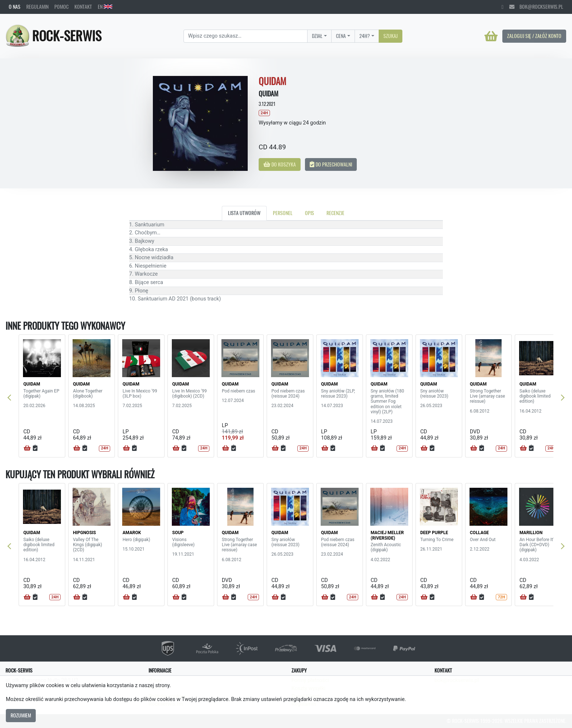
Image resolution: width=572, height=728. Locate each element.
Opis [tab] (310, 213)
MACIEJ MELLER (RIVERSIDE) (387, 535)
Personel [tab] (283, 213)
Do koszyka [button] (280, 164)
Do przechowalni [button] (331, 164)
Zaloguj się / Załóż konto (534, 36)
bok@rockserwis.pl (536, 7)
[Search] (246, 36)
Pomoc (61, 7)
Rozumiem (21, 715)
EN (105, 7)
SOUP (178, 533)
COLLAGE (479, 533)
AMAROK (132, 533)
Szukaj (391, 36)
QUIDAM (32, 384)
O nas (15, 7)
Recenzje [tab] (335, 213)
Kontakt (83, 7)
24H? (365, 36)
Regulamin (37, 7)
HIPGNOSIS (84, 533)
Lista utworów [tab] (244, 213)
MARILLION (531, 533)
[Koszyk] (491, 36)
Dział (317, 36)
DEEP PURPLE (434, 533)
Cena (341, 36)
